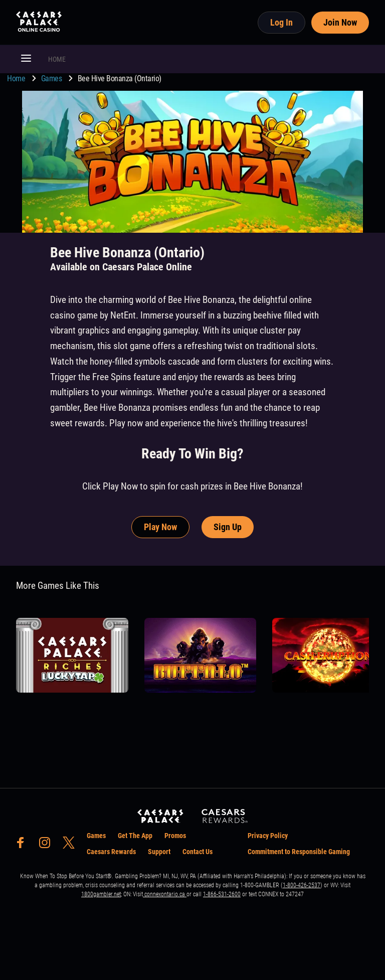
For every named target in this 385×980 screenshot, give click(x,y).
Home (17, 78)
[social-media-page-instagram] (48, 845)
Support (159, 852)
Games (52, 78)
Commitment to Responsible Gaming (299, 852)
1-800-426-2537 (302, 885)
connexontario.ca (165, 894)
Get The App (135, 836)
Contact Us (198, 852)
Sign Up (228, 527)
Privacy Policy (268, 836)
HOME (57, 59)
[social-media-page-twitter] (72, 845)
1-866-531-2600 (222, 894)
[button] (26, 59)
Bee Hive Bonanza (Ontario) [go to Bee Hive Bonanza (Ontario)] (120, 78)
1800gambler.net (101, 894)
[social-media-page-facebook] (24, 845)
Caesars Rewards (111, 852)
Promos (175, 836)
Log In (281, 22)
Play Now (160, 527)
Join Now (340, 22)
